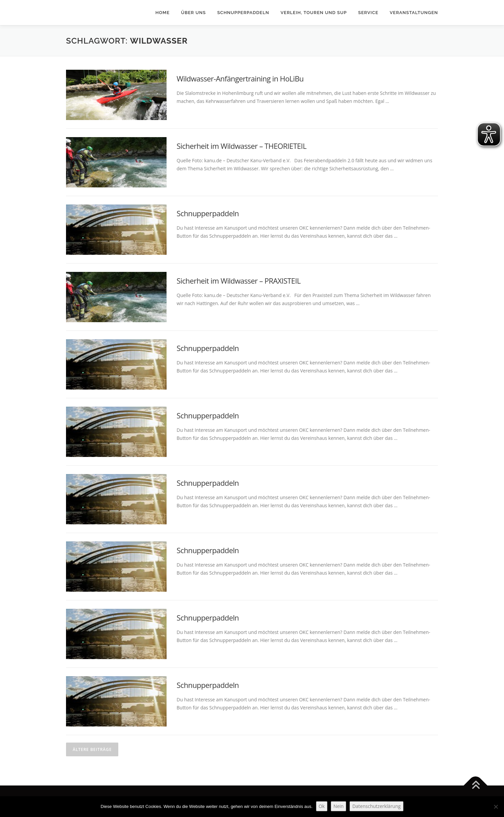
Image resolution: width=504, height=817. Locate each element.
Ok (322, 806)
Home (163, 13)
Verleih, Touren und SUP (314, 13)
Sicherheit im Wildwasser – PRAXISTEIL (239, 281)
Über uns (193, 13)
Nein (339, 806)
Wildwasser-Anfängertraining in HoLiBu (240, 78)
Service (368, 13)
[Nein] (496, 807)
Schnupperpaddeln (243, 13)
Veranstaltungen (414, 13)
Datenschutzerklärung (376, 806)
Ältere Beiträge (92, 749)
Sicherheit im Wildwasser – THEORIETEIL (241, 146)
